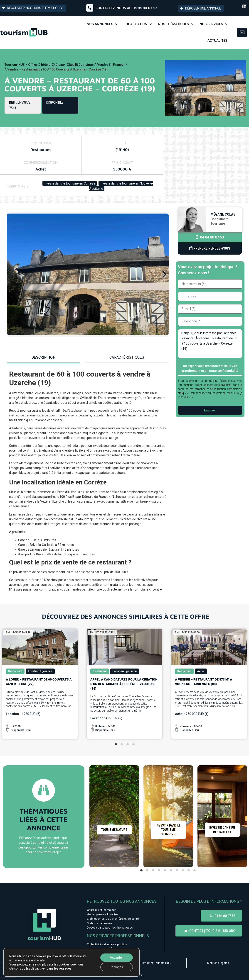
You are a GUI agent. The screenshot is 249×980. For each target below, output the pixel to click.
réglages (65, 968)
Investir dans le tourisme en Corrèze (70, 183)
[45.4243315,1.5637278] (206, 165)
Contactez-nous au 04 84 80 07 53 (126, 8)
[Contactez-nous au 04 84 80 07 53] (90, 8)
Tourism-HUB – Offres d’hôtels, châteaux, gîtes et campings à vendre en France (64, 65)
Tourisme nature (114, 830)
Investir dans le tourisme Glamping (168, 830)
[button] (11, 274)
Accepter (116, 958)
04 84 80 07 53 (210, 237)
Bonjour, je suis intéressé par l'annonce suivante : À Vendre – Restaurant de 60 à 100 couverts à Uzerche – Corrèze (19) (210, 344)
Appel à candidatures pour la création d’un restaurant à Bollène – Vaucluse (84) (124, 684)
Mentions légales (218, 963)
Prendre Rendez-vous (210, 248)
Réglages (117, 967)
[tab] (43, 358)
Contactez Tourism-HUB (156, 963)
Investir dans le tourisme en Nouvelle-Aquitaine (121, 186)
